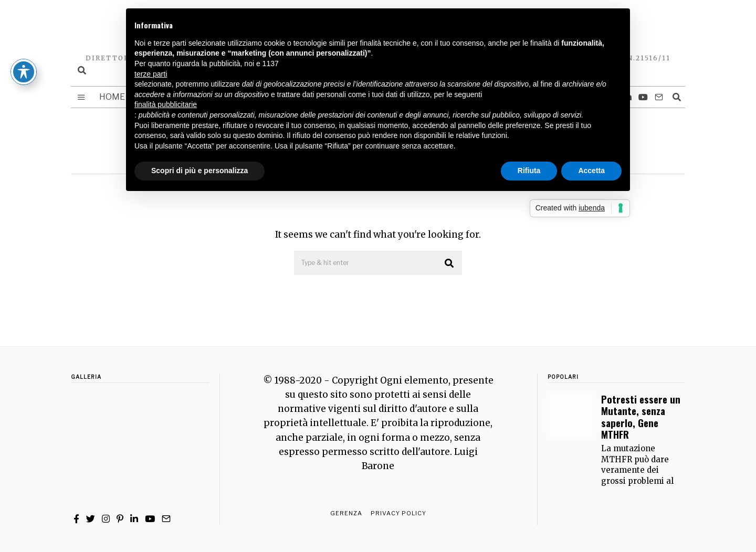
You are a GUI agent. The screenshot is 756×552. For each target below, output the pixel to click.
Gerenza (346, 513)
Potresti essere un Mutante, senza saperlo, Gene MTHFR (641, 417)
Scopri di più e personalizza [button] (199, 171)
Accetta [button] (591, 171)
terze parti (151, 74)
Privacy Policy (398, 513)
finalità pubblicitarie (166, 104)
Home (112, 97)
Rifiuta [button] (529, 171)
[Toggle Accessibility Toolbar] (24, 36)
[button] (449, 263)
